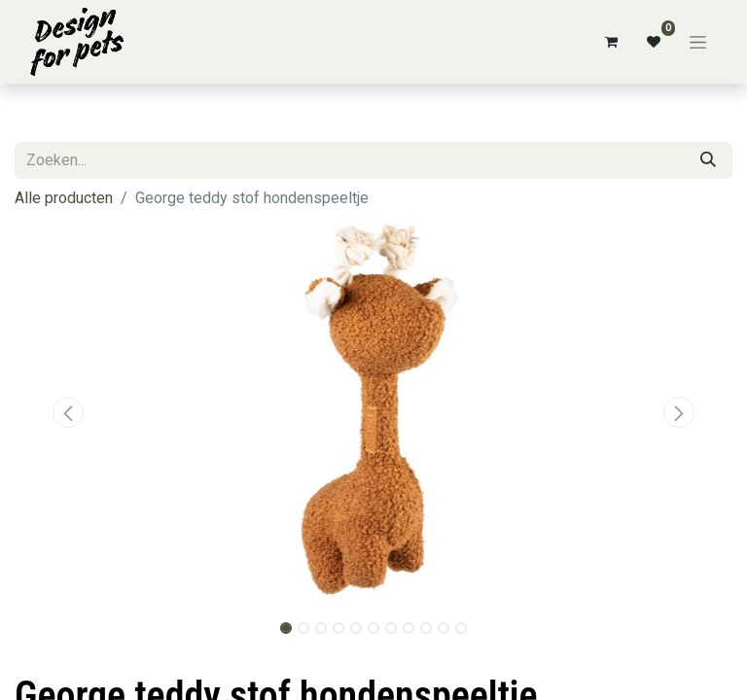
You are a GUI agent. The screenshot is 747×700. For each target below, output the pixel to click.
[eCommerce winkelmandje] (611, 42)
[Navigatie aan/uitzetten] (698, 42)
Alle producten (64, 198)
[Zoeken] (708, 160)
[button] (69, 412)
